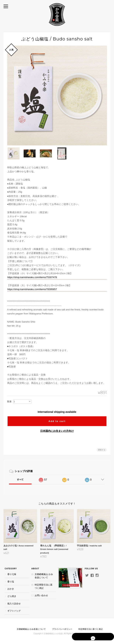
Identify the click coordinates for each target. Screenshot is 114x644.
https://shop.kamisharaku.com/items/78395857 (32, 289)
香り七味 (12, 574)
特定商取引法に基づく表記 (44, 586)
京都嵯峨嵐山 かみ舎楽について (44, 576)
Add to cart (57, 421)
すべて (20, 479)
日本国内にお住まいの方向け (57, 431)
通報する (102, 450)
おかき (11, 589)
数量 (9, 401)
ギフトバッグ (14, 611)
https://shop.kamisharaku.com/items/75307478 (32, 277)
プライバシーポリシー (62, 629)
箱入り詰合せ (14, 603)
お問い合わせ (41, 595)
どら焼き (12, 596)
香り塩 (11, 581)
